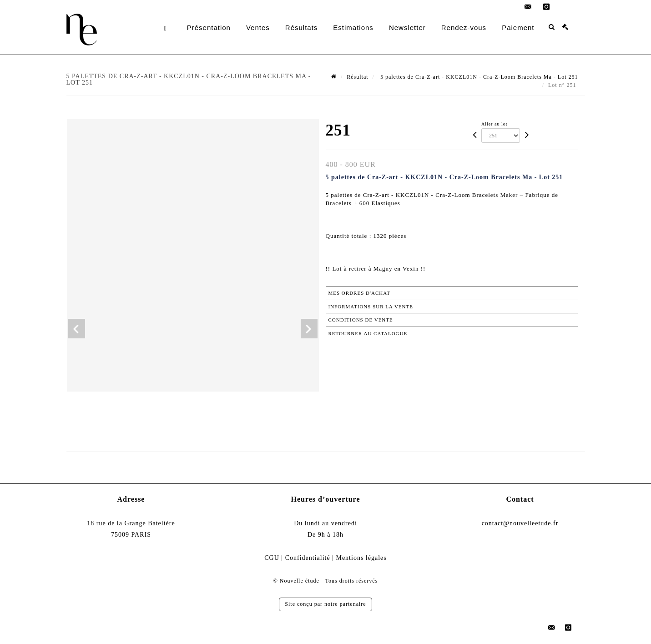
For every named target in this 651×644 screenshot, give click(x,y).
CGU (272, 558)
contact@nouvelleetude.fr (520, 523)
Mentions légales (361, 558)
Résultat (357, 77)
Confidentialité (308, 558)
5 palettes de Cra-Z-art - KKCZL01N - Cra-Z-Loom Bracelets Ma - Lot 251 (478, 77)
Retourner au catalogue (368, 333)
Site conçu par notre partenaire (325, 604)
